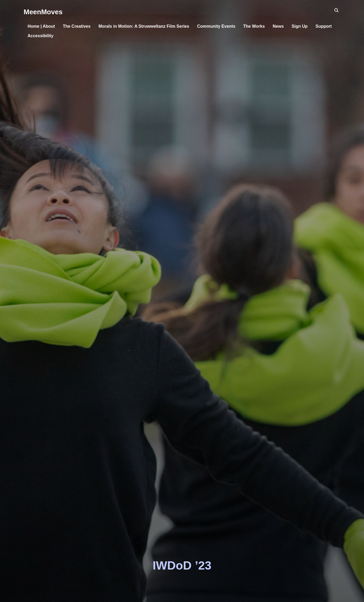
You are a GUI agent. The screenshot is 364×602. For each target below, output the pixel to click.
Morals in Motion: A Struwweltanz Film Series (144, 26)
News (278, 26)
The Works (254, 26)
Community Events (216, 26)
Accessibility (41, 36)
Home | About (41, 26)
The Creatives (77, 26)
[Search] (337, 10)
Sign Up (300, 26)
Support (323, 26)
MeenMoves (43, 12)
